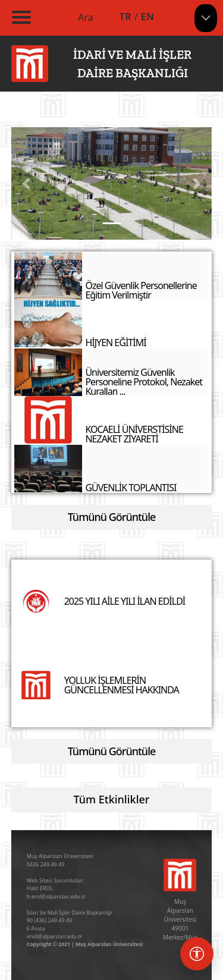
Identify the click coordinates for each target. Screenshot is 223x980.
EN (148, 17)
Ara (86, 17)
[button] (26, 183)
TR (125, 17)
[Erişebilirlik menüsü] (197, 954)
